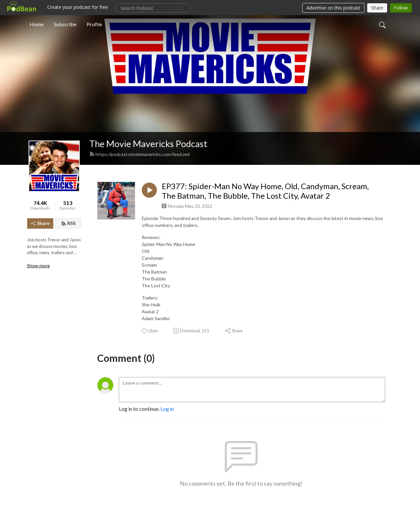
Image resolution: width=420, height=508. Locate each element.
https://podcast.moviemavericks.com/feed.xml (139, 154)
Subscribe (65, 24)
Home (37, 24)
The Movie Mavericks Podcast (148, 144)
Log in (167, 409)
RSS (68, 223)
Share (40, 223)
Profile (94, 24)
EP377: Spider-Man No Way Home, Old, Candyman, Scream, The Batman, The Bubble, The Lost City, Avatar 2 (265, 191)
